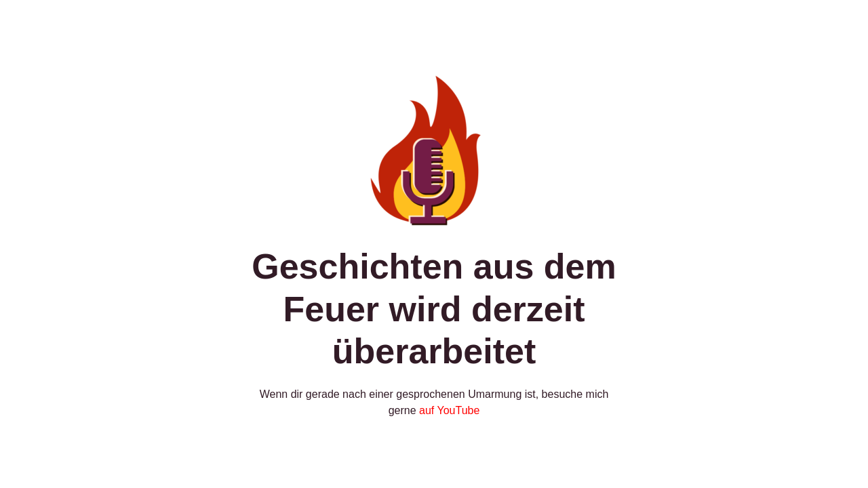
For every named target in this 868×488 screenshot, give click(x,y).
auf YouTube (449, 410)
